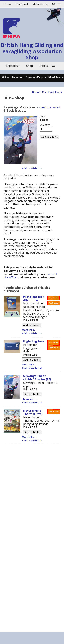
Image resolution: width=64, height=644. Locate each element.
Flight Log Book (34, 341)
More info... (29, 330)
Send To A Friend (50, 108)
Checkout (48, 92)
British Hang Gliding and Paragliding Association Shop (32, 51)
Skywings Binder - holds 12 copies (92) (37, 378)
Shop (7, 77)
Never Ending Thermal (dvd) (33, 412)
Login (58, 92)
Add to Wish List (32, 168)
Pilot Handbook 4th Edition (34, 298)
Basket (36, 92)
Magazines (18, 77)
